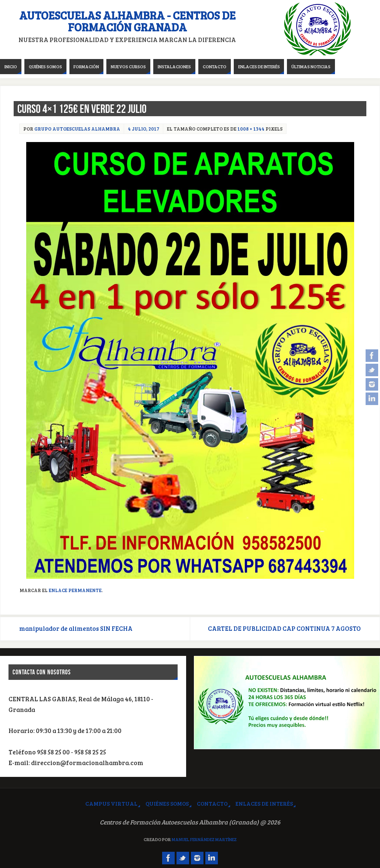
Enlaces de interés (264, 803)
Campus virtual (111, 803)
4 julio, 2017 (143, 129)
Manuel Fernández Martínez (204, 839)
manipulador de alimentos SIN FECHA (76, 628)
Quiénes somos (167, 803)
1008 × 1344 (251, 129)
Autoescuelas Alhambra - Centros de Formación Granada (127, 21)
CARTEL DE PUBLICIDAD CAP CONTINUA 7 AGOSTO (284, 628)
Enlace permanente (75, 590)
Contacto (212, 803)
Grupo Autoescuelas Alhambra (77, 129)
